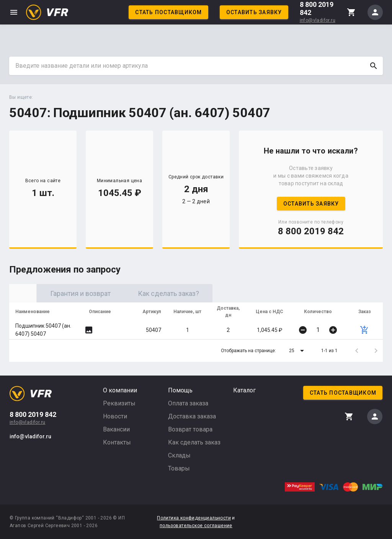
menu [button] (14, 12)
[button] (298, 351)
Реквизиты (119, 403)
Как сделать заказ (194, 442)
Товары (179, 468)
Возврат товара (190, 429)
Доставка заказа (192, 416)
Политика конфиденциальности (194, 518)
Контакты (117, 442)
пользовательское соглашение (196, 526)
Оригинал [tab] (53, 293)
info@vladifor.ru (318, 20)
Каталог (244, 390)
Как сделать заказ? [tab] (229, 293)
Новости (115, 416)
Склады (179, 455)
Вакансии (116, 429)
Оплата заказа (188, 403)
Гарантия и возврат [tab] (141, 293)
